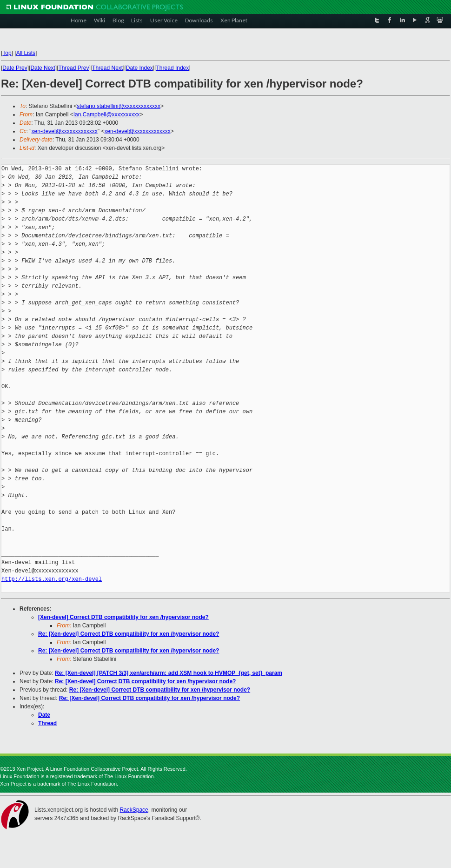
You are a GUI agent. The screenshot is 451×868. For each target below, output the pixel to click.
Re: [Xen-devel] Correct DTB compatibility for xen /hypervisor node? (129, 634)
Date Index (139, 68)
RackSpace (134, 810)
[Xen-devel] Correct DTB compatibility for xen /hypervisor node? (123, 617)
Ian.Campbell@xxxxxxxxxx (107, 114)
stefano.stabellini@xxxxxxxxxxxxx (119, 106)
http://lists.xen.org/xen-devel (52, 579)
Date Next (43, 68)
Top (7, 53)
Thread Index (173, 68)
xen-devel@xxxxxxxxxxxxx (65, 131)
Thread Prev (73, 68)
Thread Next (107, 68)
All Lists (26, 53)
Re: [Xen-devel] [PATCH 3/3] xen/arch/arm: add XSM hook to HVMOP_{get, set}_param (169, 673)
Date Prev (15, 68)
